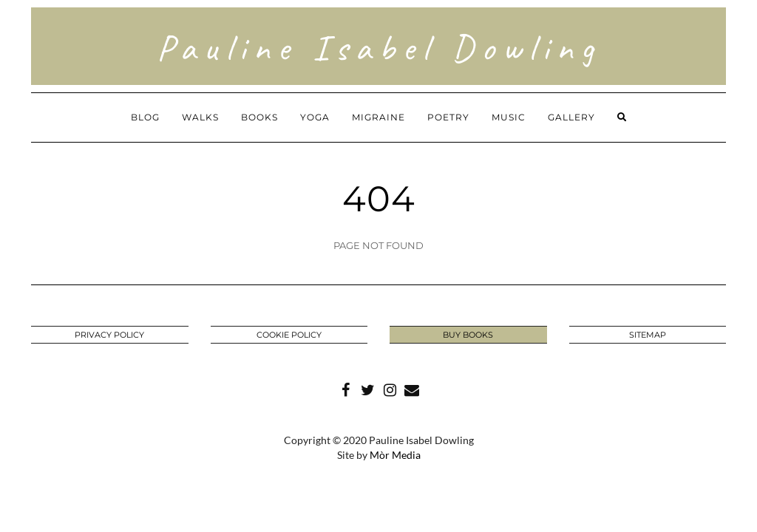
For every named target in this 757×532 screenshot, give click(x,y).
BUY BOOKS (468, 335)
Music (509, 117)
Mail (412, 389)
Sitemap (648, 335)
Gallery (571, 117)
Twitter (367, 389)
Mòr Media (395, 455)
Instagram (390, 389)
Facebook (345, 389)
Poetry (448, 117)
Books (259, 117)
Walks (200, 117)
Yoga (315, 117)
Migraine (378, 117)
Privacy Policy (109, 335)
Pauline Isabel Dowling (379, 48)
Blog (145, 117)
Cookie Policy (289, 335)
